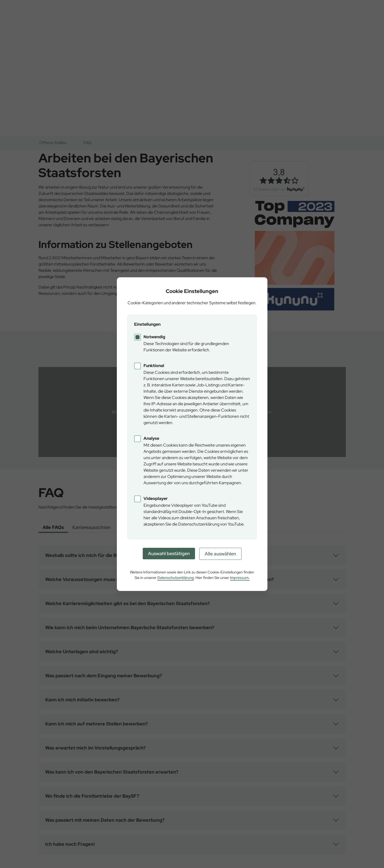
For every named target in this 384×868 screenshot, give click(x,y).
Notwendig (154, 337)
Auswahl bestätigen (169, 553)
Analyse (151, 438)
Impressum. (240, 578)
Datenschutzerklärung (176, 578)
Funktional (154, 366)
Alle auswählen (220, 554)
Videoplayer (156, 498)
